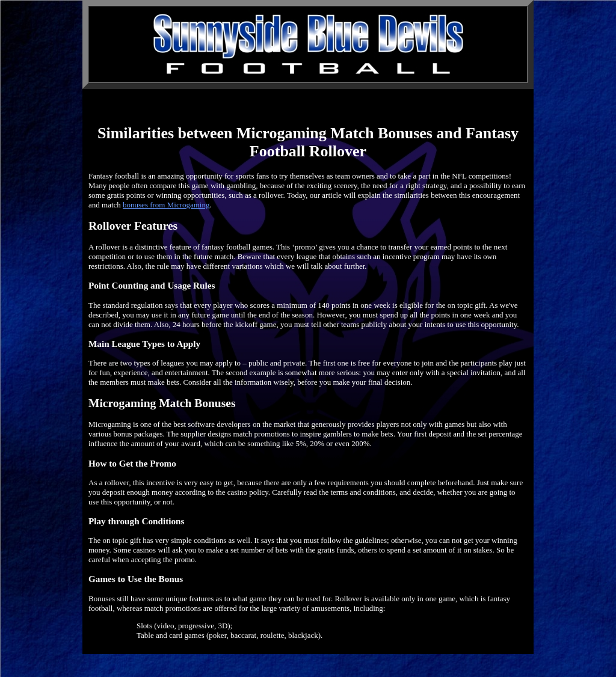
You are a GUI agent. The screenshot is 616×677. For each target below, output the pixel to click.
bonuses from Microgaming (166, 205)
